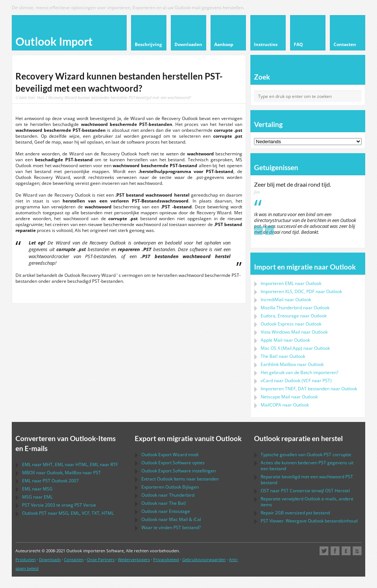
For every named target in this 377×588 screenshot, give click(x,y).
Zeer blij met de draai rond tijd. (293, 184)
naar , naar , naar (70, 464)
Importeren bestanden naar (309, 389)
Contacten (74, 559)
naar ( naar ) (296, 381)
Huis (41, 97)
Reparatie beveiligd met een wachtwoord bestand (307, 480)
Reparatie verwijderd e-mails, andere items (307, 502)
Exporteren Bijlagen (170, 487)
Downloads (50, 559)
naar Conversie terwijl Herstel (305, 491)
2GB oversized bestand (295, 513)
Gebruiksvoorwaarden (204, 559)
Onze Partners (101, 559)
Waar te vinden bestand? (171, 527)
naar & (171, 519)
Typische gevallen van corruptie (306, 455)
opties (173, 463)
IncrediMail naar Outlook (286, 300)
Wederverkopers (134, 559)
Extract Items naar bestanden (180, 479)
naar (295, 308)
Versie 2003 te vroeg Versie (59, 505)
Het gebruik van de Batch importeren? (300, 372)
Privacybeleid (166, 559)
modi (170, 455)
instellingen (179, 471)
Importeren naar (291, 283)
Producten (26, 559)
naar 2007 (50, 481)
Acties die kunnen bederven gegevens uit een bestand (307, 466)
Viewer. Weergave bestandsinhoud (309, 521)
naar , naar (61, 473)
